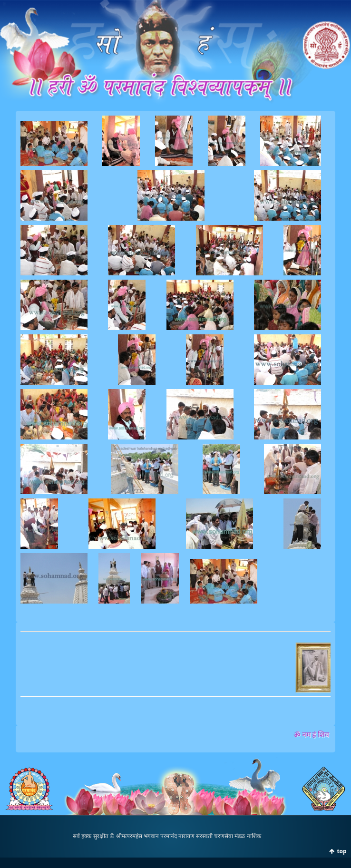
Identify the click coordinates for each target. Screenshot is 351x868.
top (341, 851)
